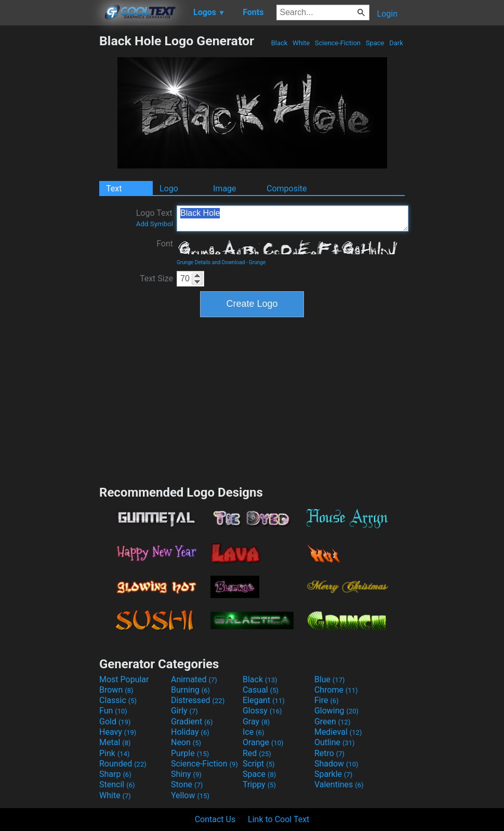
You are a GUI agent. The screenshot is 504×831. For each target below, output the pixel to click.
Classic (118, 700)
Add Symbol (155, 224)
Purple (190, 753)
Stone (187, 784)
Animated (194, 679)
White (301, 43)
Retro (329, 753)
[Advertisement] (49, 189)
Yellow (190, 795)
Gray (256, 722)
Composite (287, 189)
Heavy (118, 732)
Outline (335, 742)
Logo (169, 189)
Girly (184, 711)
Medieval (338, 732)
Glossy (262, 711)
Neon (186, 742)
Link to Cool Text (278, 819)
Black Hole (293, 218)
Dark (396, 43)
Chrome (336, 690)
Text (114, 189)
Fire (327, 700)
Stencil (117, 784)
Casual (261, 690)
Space (375, 43)
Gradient (192, 722)
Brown (116, 690)
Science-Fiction (338, 43)
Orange (263, 742)
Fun (113, 711)
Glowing (336, 711)
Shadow (336, 764)
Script (259, 764)
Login (387, 14)
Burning (190, 690)
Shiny (186, 774)
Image (225, 189)
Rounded (123, 764)
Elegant (264, 700)
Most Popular (124, 679)
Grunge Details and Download (211, 262)
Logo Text (155, 218)
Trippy (259, 784)
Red (257, 753)
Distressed (198, 700)
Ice (253, 732)
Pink (115, 753)
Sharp (115, 774)
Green (333, 722)
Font (165, 244)
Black (279, 43)
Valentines (339, 784)
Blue (330, 679)
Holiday (190, 732)
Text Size (156, 278)
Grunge (257, 262)
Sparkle (333, 774)
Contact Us (215, 819)
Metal (115, 742)
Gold (115, 722)
